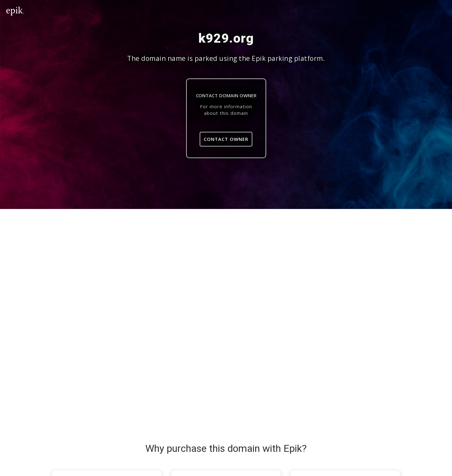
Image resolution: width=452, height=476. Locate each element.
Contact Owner (226, 139)
